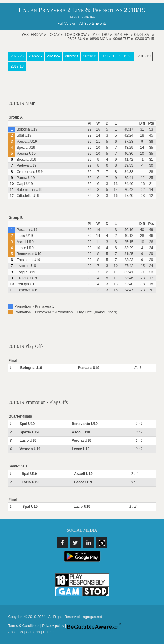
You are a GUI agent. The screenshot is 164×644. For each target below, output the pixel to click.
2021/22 (89, 56)
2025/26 (17, 56)
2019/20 (126, 56)
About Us (15, 632)
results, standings (82, 16)
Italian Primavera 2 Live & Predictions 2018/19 (82, 10)
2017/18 (17, 66)
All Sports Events (93, 24)
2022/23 (72, 56)
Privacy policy (53, 626)
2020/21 (108, 56)
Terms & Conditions (24, 626)
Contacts (33, 632)
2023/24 (53, 56)
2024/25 (35, 56)
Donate (49, 632)
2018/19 (144, 56)
